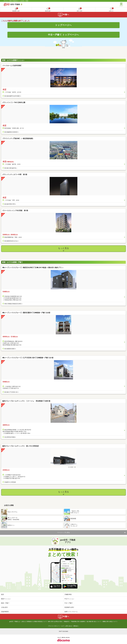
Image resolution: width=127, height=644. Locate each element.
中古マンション (69, 599)
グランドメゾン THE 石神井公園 (14, 102)
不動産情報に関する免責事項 (78, 622)
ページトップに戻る (63, 532)
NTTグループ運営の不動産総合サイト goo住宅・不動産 (16, 1)
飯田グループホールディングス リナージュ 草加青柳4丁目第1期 (26, 401)
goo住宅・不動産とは (15, 622)
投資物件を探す (69, 607)
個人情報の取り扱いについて (94, 622)
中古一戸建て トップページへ (64, 35)
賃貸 (2, 594)
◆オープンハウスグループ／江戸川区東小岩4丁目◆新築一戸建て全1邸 (28, 358)
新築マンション (6, 599)
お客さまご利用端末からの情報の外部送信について (34, 622)
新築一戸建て (5, 603)
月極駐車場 (68, 594)
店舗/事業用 (5, 612)
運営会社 (76, 626)
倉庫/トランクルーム (71, 612)
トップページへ (63, 25)
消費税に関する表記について (109, 622)
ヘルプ (62, 626)
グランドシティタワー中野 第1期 (15, 175)
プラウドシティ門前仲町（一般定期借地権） (18, 138)
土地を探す (4, 607)
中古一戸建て (69, 603)
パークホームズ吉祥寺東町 (13, 66)
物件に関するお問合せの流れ (55, 622)
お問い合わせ (69, 626)
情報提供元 (67, 622)
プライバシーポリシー (53, 626)
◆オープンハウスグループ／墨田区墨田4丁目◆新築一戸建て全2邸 (26, 313)
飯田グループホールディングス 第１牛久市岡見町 (21, 446)
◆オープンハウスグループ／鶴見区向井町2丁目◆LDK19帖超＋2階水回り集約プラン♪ (33, 268)
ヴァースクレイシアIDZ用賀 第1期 (15, 211)
